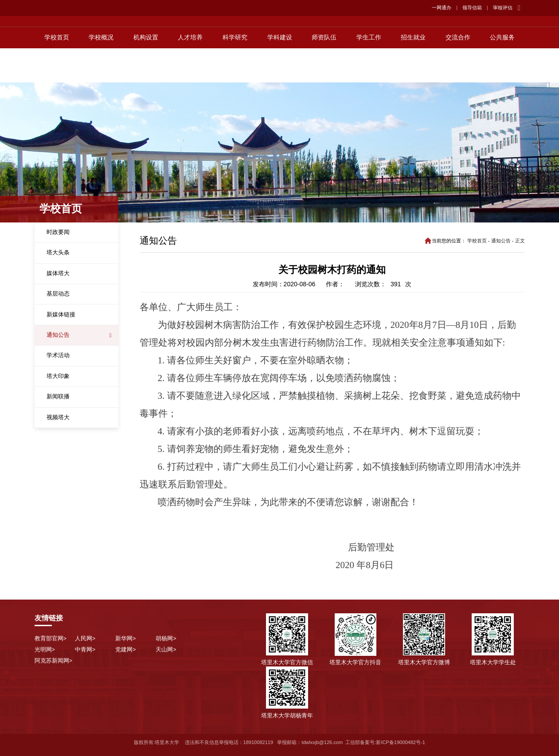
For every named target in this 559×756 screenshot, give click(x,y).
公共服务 (502, 72)
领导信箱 (472, 8)
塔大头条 (58, 253)
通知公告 (58, 335)
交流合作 (458, 72)
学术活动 (58, 355)
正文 (520, 241)
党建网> (125, 650)
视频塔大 (58, 417)
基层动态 (58, 294)
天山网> (166, 650)
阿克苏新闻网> (53, 661)
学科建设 (280, 72)
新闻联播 (58, 397)
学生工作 (369, 72)
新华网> (125, 639)
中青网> (85, 650)
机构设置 (146, 72)
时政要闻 (58, 232)
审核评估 (503, 8)
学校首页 (57, 72)
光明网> (45, 650)
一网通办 (442, 8)
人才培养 (190, 72)
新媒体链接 (61, 315)
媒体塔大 (58, 273)
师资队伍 (324, 72)
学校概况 (101, 72)
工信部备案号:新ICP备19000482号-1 (385, 742)
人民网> (85, 639)
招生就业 (413, 72)
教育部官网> (51, 639)
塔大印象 (58, 376)
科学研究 (235, 72)
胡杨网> (166, 639)
